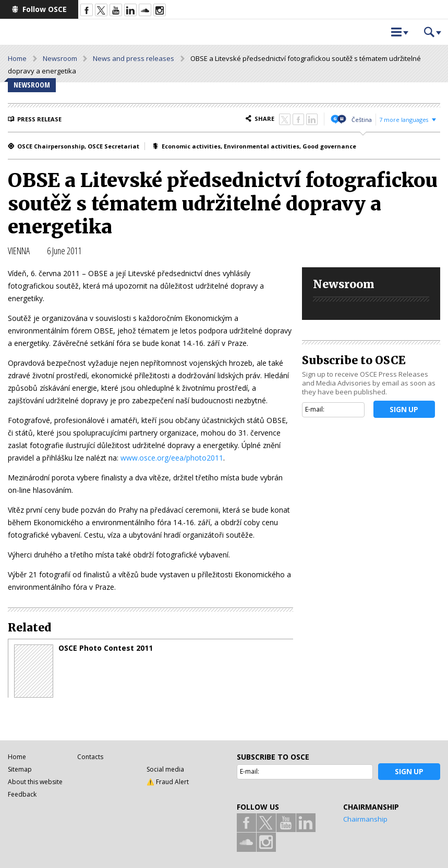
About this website (35, 782)
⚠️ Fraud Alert (168, 782)
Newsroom (60, 58)
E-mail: (315, 409)
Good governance (329, 146)
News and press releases (134, 58)
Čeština (362, 120)
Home (17, 58)
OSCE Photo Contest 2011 (106, 648)
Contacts (90, 757)
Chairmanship (365, 819)
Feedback (22, 794)
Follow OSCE (45, 9)
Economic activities (191, 146)
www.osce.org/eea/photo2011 (172, 458)
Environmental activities (262, 146)
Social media (165, 769)
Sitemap (20, 769)
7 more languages (404, 120)
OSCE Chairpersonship (51, 146)
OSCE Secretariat (113, 146)
